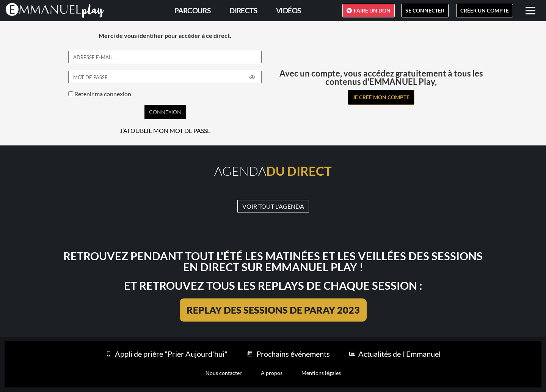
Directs (243, 10)
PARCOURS (192, 10)
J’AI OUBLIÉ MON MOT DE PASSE (165, 131)
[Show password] (252, 77)
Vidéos (288, 10)
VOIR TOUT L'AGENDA (273, 206)
